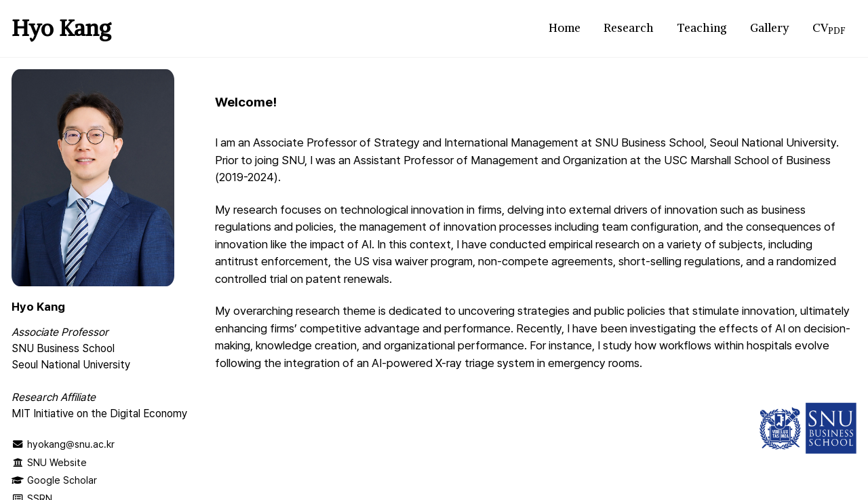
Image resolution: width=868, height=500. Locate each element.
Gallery (770, 28)
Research (629, 28)
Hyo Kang (61, 28)
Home (565, 28)
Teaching (702, 28)
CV (829, 28)
